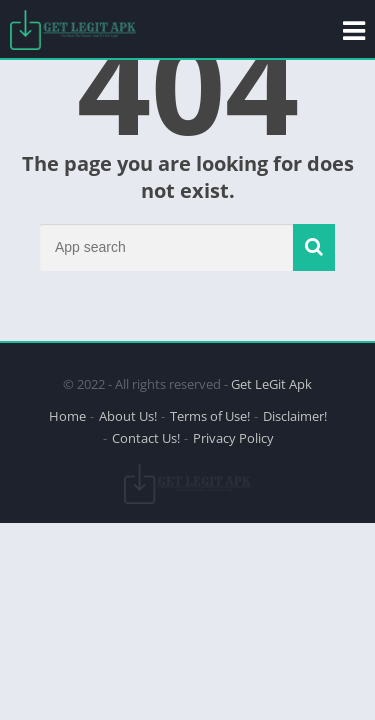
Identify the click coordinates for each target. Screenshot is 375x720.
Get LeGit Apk (271, 384)
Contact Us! (146, 438)
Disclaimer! (295, 416)
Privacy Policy (233, 438)
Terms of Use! (210, 416)
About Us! (128, 416)
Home (67, 416)
